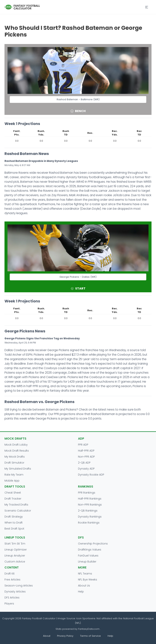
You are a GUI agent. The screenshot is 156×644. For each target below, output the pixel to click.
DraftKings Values (90, 550)
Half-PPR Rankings (90, 499)
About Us (84, 586)
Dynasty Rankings (90, 517)
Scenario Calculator (18, 511)
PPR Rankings (87, 493)
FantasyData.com (89, 629)
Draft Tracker (13, 499)
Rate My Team (14, 475)
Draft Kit (10, 574)
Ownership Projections (93, 544)
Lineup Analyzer (15, 556)
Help (81, 592)
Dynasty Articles (15, 592)
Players (9, 604)
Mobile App (12, 481)
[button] (147, 7)
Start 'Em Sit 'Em (15, 544)
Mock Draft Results (17, 451)
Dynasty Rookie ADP (91, 475)
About (47, 636)
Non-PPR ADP (86, 457)
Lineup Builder (87, 562)
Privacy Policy (65, 636)
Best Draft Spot (14, 529)
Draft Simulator (14, 463)
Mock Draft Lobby (16, 445)
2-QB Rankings (88, 511)
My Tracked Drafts (16, 505)
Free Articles (12, 580)
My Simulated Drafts (18, 469)
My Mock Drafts (15, 457)
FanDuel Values (88, 556)
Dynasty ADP (86, 469)
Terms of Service (90, 636)
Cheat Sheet (13, 493)
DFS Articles (12, 598)
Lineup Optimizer (16, 550)
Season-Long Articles (19, 586)
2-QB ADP (84, 463)
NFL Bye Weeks (88, 580)
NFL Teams (85, 574)
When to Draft (14, 523)
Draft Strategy (14, 517)
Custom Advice (15, 562)
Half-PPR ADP (86, 451)
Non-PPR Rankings (90, 505)
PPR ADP (83, 445)
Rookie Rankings (89, 523)
